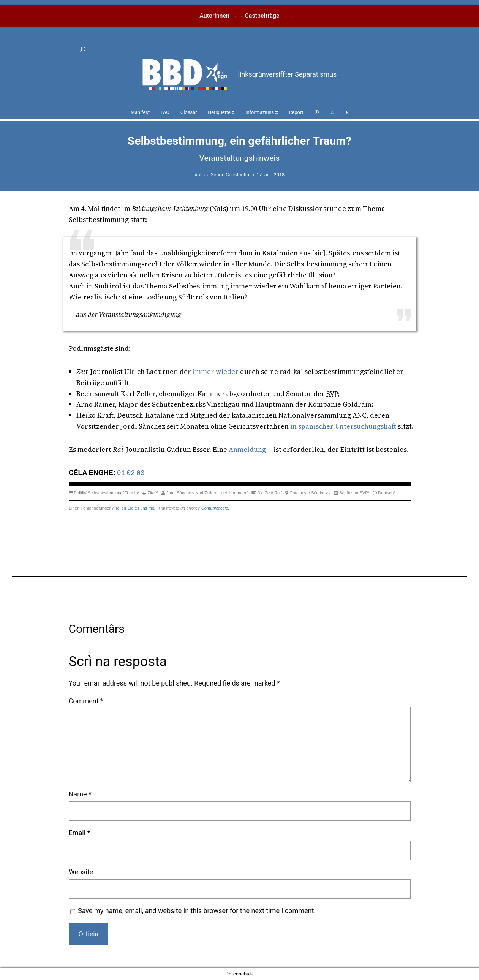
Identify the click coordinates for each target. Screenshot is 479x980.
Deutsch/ (386, 493)
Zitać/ (153, 493)
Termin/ (132, 493)
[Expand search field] (83, 49)
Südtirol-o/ (321, 493)
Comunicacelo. (215, 508)
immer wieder (216, 371)
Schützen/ (349, 493)
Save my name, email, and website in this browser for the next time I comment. (197, 911)
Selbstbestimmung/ (106, 493)
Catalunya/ (300, 493)
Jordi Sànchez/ (180, 493)
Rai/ (278, 493)
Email (80, 833)
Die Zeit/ (265, 493)
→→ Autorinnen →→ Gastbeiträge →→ (239, 16)
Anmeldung (247, 449)
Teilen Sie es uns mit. (135, 508)
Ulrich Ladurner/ (232, 493)
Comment (86, 701)
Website (81, 872)
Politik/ (80, 493)
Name (80, 794)
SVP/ (364, 493)
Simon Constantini (231, 175)
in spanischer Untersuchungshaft (343, 426)
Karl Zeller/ (206, 493)
